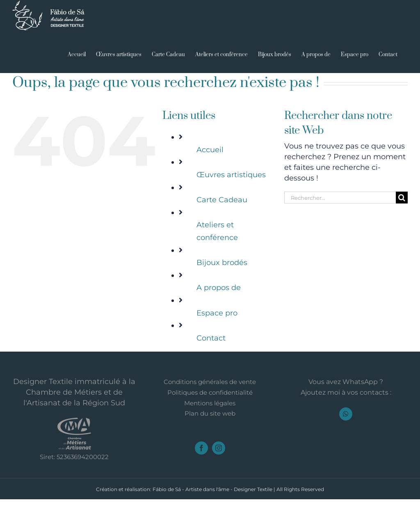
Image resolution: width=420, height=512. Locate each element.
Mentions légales (210, 403)
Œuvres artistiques (231, 175)
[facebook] (201, 448)
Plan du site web (210, 414)
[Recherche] (402, 198)
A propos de (219, 288)
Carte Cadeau (222, 200)
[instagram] (219, 448)
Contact (211, 338)
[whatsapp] (346, 414)
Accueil (210, 150)
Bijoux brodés (222, 263)
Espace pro (217, 313)
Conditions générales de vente (210, 382)
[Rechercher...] (340, 198)
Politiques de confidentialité (210, 393)
